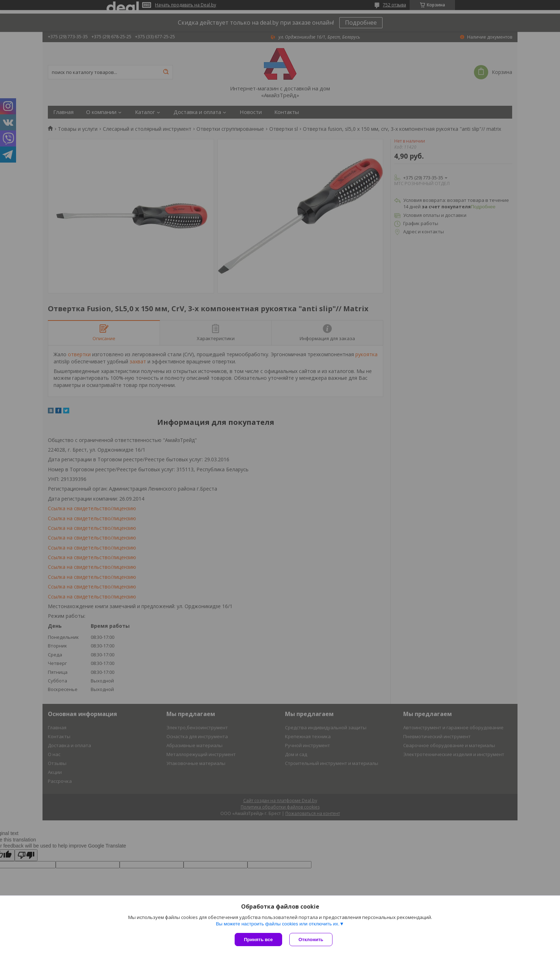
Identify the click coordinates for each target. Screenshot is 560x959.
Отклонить (311, 940)
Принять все (258, 940)
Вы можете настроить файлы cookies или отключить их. (277, 924)
